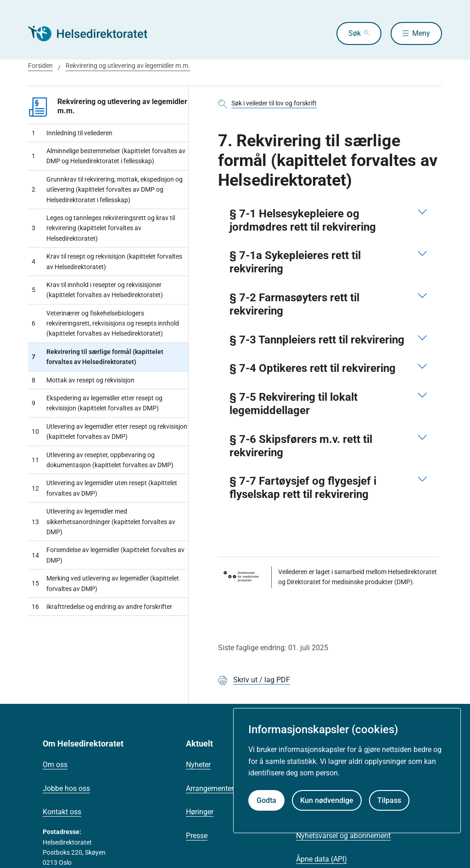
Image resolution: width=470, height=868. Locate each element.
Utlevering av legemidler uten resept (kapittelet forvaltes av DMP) (104, 488)
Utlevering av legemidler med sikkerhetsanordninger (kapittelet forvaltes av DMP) (104, 522)
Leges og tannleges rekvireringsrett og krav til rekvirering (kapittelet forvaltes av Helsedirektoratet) (103, 228)
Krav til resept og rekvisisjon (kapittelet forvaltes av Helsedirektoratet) (107, 261)
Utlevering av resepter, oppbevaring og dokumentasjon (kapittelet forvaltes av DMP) (103, 460)
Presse (197, 836)
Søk (355, 33)
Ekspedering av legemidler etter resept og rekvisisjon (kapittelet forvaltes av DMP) (97, 403)
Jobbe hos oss (66, 788)
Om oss (55, 765)
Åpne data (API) (322, 859)
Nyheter (198, 765)
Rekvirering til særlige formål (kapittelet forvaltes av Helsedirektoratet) (98, 357)
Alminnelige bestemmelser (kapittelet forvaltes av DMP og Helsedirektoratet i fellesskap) (109, 156)
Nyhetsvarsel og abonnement (343, 836)
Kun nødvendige (327, 800)
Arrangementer (210, 788)
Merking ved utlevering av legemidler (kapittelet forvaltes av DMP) (105, 583)
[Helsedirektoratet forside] (94, 33)
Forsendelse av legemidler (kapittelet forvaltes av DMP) (108, 555)
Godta (266, 800)
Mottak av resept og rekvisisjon (83, 380)
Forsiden (40, 66)
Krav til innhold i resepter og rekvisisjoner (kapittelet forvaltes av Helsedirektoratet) (97, 290)
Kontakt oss (62, 812)
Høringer (200, 812)
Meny (421, 33)
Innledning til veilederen (72, 133)
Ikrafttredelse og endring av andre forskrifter (102, 607)
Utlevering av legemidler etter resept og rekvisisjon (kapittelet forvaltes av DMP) (109, 431)
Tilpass (389, 800)
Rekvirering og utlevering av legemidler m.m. (128, 66)
